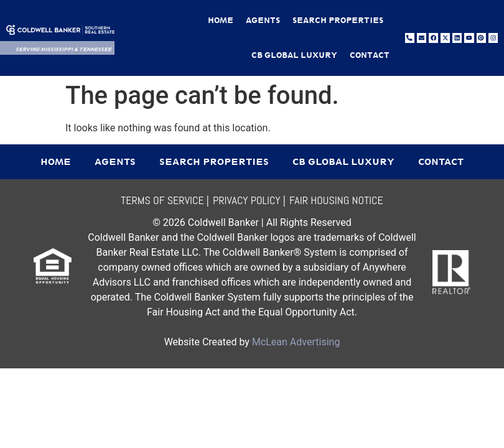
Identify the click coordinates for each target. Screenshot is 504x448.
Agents (263, 20)
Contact (370, 55)
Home (221, 20)
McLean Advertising (296, 342)
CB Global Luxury (294, 55)
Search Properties (338, 20)
